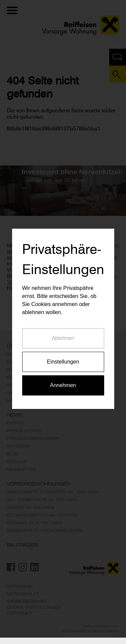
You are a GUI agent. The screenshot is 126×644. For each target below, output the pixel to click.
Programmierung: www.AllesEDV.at (91, 631)
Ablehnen (63, 329)
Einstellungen (63, 353)
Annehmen (63, 376)
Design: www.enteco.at (101, 626)
